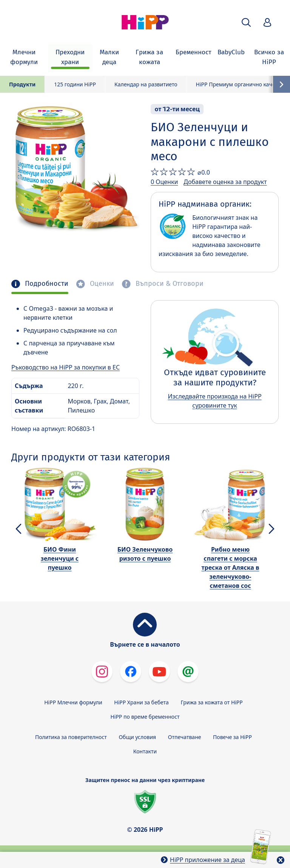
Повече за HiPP (232, 737)
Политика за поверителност (71, 737)
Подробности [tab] (46, 284)
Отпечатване (185, 737)
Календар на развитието (146, 84)
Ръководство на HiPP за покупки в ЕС (66, 367)
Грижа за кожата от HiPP (212, 702)
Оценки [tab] (101, 284)
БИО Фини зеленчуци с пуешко (60, 558)
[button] (246, 22)
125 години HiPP (75, 84)
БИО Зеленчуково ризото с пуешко (145, 554)
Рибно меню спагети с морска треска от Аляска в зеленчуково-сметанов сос (230, 567)
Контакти (145, 751)
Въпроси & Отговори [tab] (169, 284)
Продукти (22, 84)
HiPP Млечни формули (73, 702)
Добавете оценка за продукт (225, 182)
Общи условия (137, 737)
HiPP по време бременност (145, 717)
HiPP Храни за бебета (141, 702)
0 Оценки (164, 182)
